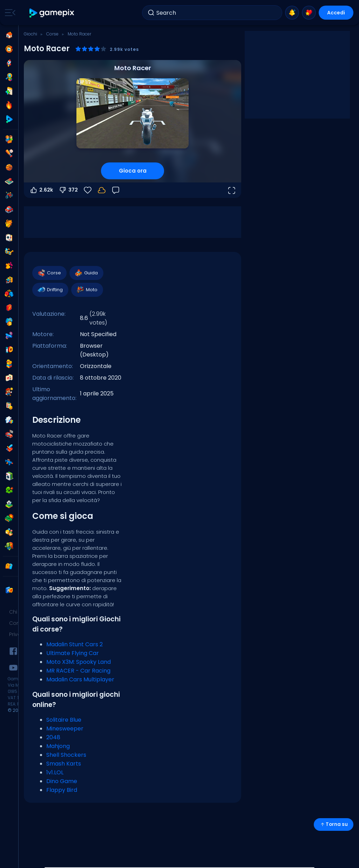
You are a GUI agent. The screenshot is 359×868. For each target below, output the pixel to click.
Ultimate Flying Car (73, 653)
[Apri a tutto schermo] (231, 190)
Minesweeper (65, 729)
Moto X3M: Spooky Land (79, 662)
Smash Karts (64, 764)
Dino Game (62, 781)
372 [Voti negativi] (68, 190)
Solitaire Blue (64, 720)
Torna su (334, 824)
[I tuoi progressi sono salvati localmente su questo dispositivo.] (102, 190)
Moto (87, 290)
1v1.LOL (55, 772)
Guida (86, 273)
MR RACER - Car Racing (78, 671)
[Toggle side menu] (9, 13)
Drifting (50, 290)
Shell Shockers (66, 755)
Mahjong (58, 746)
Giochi (31, 34)
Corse (52, 34)
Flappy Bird (62, 790)
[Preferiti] (88, 190)
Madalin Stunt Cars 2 (74, 644)
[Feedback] (116, 190)
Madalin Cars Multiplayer (80, 679)
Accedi (336, 13)
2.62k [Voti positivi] (41, 190)
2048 (53, 737)
